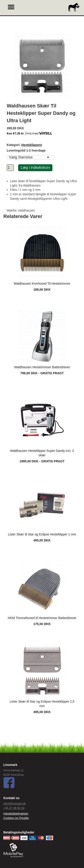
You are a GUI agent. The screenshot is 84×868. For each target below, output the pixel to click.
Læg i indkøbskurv (35, 168)
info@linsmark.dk (15, 803)
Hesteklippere (32, 145)
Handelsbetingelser (16, 813)
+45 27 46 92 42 (14, 808)
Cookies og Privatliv (16, 818)
